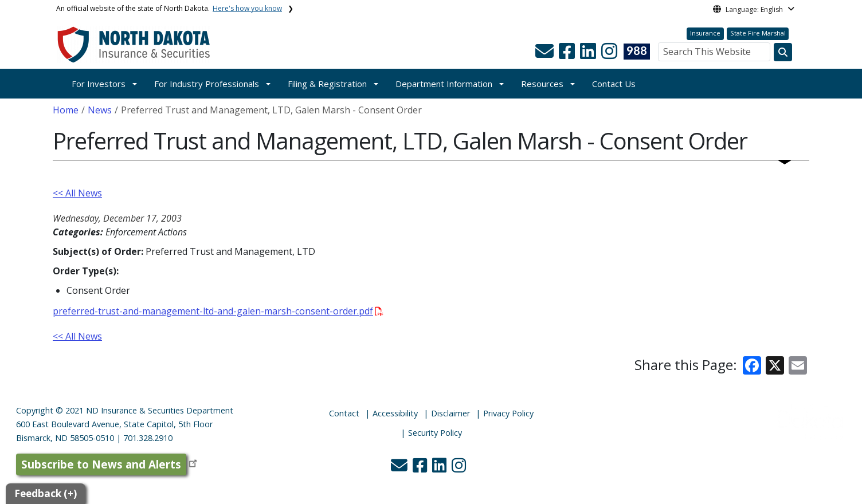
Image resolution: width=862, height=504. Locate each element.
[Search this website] (783, 52)
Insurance (705, 33)
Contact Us (614, 84)
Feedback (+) (46, 493)
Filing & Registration (327, 84)
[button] (546, 54)
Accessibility (395, 413)
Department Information (444, 84)
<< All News (77, 193)
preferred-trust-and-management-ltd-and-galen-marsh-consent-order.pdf (218, 311)
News (100, 110)
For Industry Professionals (207, 84)
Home (66, 110)
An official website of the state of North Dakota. (169, 8)
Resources (542, 84)
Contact (344, 413)
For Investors (99, 84)
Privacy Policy (508, 413)
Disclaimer (450, 413)
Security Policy (435, 433)
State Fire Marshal (758, 33)
